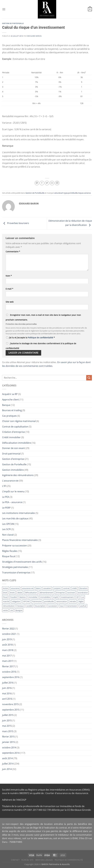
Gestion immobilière (13, 470)
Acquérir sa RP (10, 394)
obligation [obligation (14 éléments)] (16, 601)
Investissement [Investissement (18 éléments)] (67, 597)
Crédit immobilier (11, 437)
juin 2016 (7, 688)
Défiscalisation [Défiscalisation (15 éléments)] (31, 593)
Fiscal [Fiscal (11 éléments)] (5, 597)
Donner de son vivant (13, 448)
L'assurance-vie (10, 481)
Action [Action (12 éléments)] (6, 588)
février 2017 (8, 666)
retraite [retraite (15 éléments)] (73, 601)
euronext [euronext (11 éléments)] (71, 593)
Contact (15, 860)
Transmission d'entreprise (16, 573)
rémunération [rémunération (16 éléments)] (9, 606)
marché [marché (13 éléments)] (6, 601)
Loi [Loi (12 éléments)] (83, 597)
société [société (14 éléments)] (29, 606)
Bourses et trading (12, 410)
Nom (9, 276)
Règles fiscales (10, 551)
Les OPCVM (8, 524)
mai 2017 (7, 656)
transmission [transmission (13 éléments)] (72, 606)
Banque (6, 405)
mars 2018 (8, 650)
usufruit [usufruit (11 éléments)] (83, 606)
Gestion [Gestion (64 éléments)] (23, 597)
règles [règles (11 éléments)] (81, 601)
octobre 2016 (9, 672)
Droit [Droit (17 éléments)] (5, 593)
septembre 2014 (11, 753)
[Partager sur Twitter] (47, 183)
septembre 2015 (11, 710)
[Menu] (4, 9)
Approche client (10, 400)
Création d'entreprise (13, 432)
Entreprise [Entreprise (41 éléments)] (60, 593)
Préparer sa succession (14, 546)
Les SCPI (6, 529)
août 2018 (7, 645)
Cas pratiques (9, 416)
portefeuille (73, 193)
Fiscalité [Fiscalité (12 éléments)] (13, 597)
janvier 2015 (9, 742)
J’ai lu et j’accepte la (30, 338)
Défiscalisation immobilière (17, 443)
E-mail (9, 289)
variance (87, 193)
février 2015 (8, 737)
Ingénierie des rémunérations (18, 475)
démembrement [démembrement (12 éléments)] (47, 593)
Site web (10, 302)
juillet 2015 (8, 715)
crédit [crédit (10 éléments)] (74, 588)
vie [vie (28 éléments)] (12, 610)
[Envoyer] (89, 378)
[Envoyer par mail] (52, 183)
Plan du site (27, 860)
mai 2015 (7, 726)
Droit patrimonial (11, 454)
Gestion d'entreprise (13, 459)
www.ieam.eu (45, 838)
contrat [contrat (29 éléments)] (66, 588)
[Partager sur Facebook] (42, 183)
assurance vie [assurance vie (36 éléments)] (28, 588)
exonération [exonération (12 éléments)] (83, 593)
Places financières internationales (20, 540)
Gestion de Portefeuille (13, 23)
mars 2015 (8, 731)
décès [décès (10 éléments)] (20, 593)
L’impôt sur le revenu (13, 491)
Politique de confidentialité (41, 338)
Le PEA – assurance (12, 502)
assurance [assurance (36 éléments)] (15, 588)
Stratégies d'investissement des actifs (22, 562)
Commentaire (13, 252)
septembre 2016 (11, 677)
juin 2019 (7, 639)
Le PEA (6, 497)
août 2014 (7, 758)
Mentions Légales (44, 860)
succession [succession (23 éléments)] (53, 606)
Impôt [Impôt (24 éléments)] (56, 597)
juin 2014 (7, 769)
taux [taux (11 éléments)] (62, 606)
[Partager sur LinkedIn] (57, 183)
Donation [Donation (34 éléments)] (83, 588)
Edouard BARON (34, 36)
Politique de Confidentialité (69, 860)
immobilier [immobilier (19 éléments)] (33, 597)
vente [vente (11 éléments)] (5, 610)
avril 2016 (7, 699)
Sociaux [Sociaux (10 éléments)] (21, 606)
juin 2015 (7, 720)
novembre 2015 (10, 704)
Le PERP (6, 508)
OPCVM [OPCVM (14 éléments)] (26, 601)
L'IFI (4, 486)
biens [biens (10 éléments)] (38, 588)
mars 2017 (8, 661)
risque (81, 193)
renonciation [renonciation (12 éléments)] (62, 601)
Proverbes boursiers (16, 223)
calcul (56, 193)
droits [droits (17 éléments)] (12, 593)
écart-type (63, 193)
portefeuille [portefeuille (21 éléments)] (49, 601)
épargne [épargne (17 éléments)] (19, 610)
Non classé (8, 535)
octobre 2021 (9, 634)
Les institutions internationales (19, 513)
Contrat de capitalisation (15, 427)
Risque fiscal (9, 556)
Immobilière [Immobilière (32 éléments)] (45, 597)
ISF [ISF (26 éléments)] (78, 597)
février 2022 (8, 629)
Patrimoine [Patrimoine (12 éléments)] (37, 601)
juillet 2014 (8, 764)
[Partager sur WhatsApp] (37, 183)
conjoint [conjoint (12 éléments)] (57, 588)
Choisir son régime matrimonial (19, 421)
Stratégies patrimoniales (15, 567)
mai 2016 (7, 693)
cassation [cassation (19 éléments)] (47, 588)
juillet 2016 (8, 683)
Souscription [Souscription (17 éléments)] (40, 606)
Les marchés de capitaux (15, 518)
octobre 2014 (9, 748)
